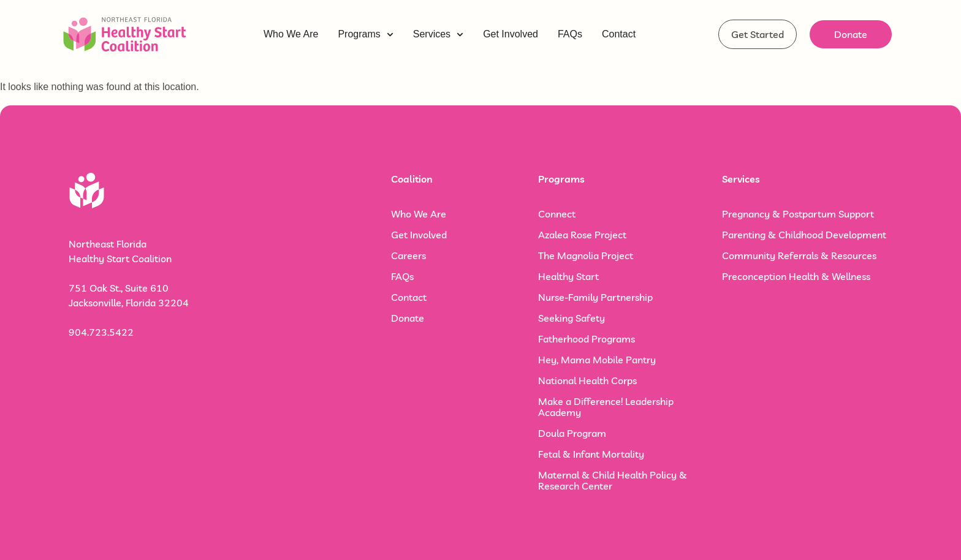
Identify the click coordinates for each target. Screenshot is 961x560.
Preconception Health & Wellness (796, 276)
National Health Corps (587, 380)
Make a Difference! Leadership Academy (606, 407)
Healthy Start (568, 276)
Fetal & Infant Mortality (591, 454)
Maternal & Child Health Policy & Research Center (613, 480)
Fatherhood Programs (587, 339)
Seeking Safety (572, 318)
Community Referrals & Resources (799, 255)
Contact (409, 297)
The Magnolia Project (586, 255)
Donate (408, 318)
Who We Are (419, 214)
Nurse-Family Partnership (595, 297)
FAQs (402, 276)
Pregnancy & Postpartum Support (798, 214)
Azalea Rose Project (582, 235)
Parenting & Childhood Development (804, 235)
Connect (557, 214)
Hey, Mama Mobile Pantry (597, 360)
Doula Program (572, 433)
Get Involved (419, 235)
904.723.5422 (101, 332)
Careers (408, 255)
